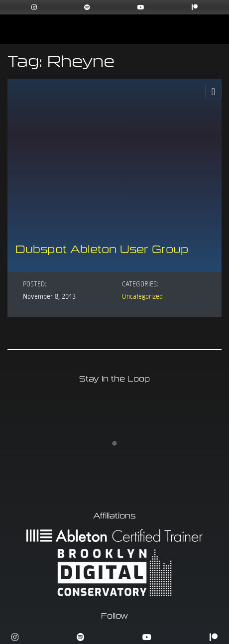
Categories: (140, 283)
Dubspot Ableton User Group (102, 250)
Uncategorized (142, 296)
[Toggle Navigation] (213, 91)
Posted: (35, 283)
